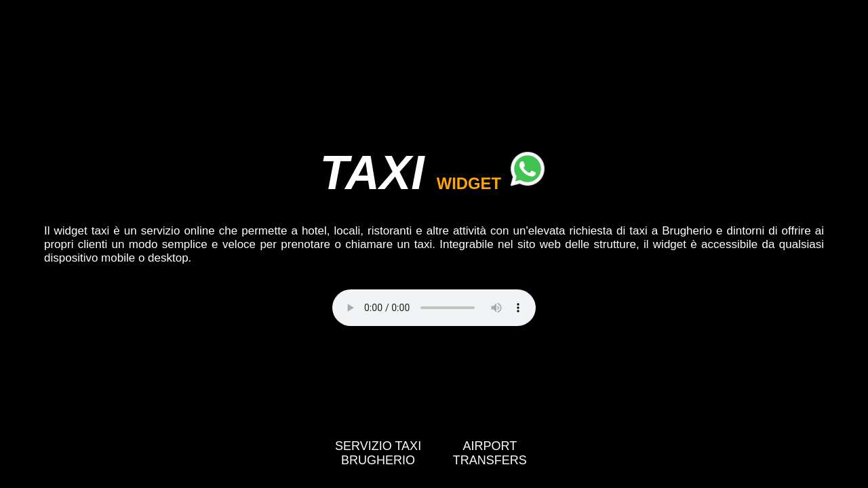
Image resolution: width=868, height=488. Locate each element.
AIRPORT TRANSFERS (490, 453)
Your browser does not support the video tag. (434, 308)
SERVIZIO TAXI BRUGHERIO (378, 453)
